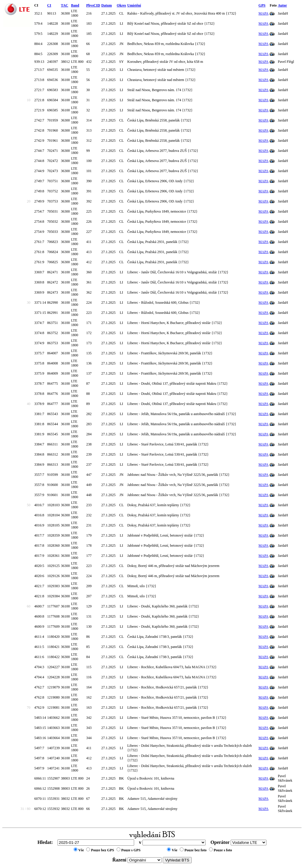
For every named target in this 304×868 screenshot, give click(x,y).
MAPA (263, 13)
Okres (121, 5)
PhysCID (93, 5)
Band (75, 5)
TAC (64, 5)
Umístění (134, 5)
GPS (262, 5)
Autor (282, 5)
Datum (107, 5)
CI (49, 5)
